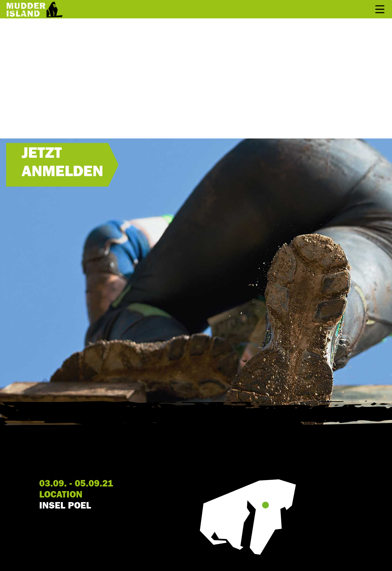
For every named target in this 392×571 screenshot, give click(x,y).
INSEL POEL (65, 507)
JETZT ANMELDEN (62, 164)
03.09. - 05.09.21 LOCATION (76, 490)
